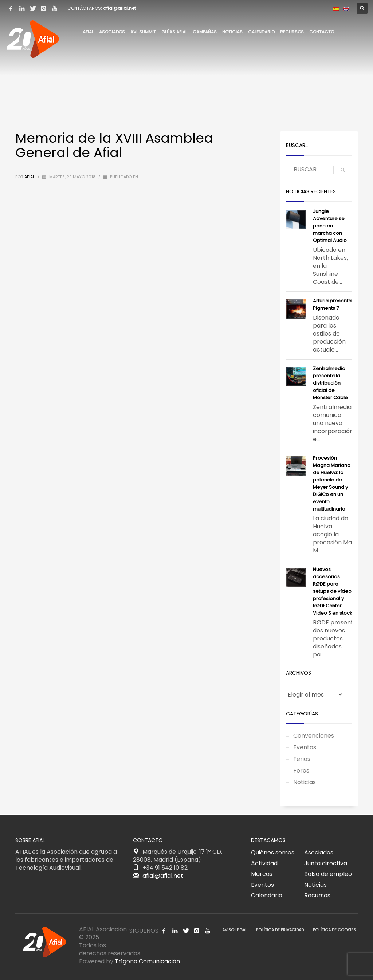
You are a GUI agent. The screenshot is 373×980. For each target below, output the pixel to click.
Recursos (317, 895)
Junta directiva (326, 863)
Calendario (267, 895)
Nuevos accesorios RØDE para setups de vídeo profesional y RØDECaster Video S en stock (333, 591)
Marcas (262, 874)
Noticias (305, 782)
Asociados (319, 852)
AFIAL (30, 177)
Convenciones (314, 736)
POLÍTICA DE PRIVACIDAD (280, 930)
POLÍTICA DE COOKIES (334, 930)
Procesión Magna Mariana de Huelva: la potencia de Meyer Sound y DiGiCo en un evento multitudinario (332, 483)
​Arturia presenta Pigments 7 (332, 304)
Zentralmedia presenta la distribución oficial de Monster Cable (330, 383)
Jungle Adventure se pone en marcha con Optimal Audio (330, 226)
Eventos (305, 747)
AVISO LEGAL (235, 930)
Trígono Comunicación (147, 961)
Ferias (302, 759)
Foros (301, 771)
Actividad (264, 863)
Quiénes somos (273, 852)
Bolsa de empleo (328, 874)
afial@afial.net (119, 8)
